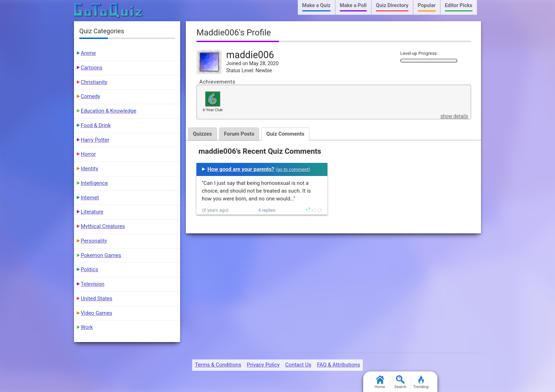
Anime (88, 53)
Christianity (94, 82)
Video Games (96, 313)
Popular (427, 5)
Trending (421, 382)
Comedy (90, 96)
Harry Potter (95, 140)
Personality (94, 241)
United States (96, 299)
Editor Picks (459, 5)
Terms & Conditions (218, 365)
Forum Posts (239, 134)
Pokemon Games (101, 255)
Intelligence (94, 183)
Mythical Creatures (103, 226)
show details (454, 116)
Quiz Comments (285, 134)
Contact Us (298, 365)
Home (380, 382)
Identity (89, 169)
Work (87, 327)
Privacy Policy (263, 365)
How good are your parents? (241, 169)
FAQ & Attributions (338, 365)
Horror (88, 154)
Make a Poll (353, 5)
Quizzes (202, 134)
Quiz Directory (392, 5)
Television (93, 284)
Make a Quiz (316, 5)
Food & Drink (96, 125)
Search (400, 382)
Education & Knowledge (108, 111)
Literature (92, 212)
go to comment (293, 169)
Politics (89, 269)
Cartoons (91, 68)
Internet (90, 198)
